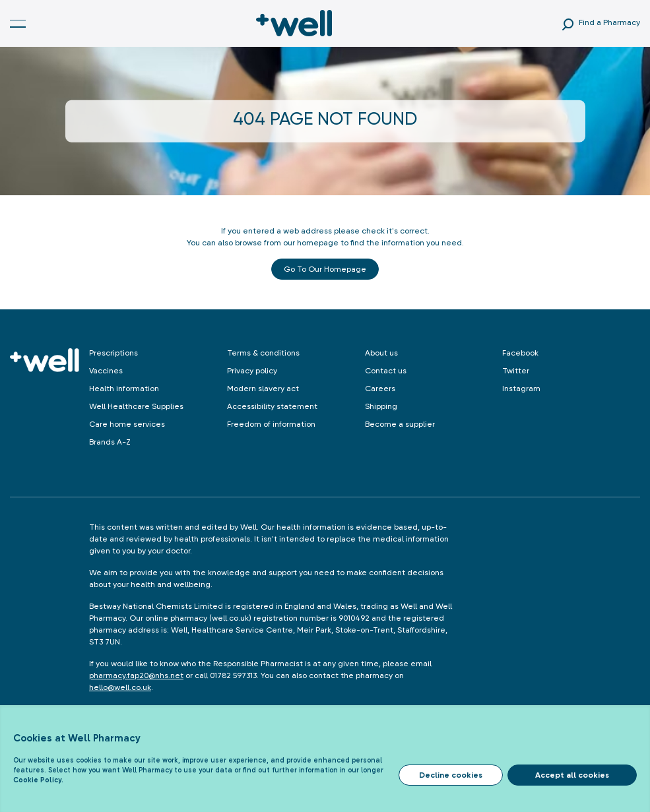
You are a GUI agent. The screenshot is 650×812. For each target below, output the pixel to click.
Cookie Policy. (38, 780)
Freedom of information (271, 424)
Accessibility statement (272, 406)
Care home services (127, 424)
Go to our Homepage (325, 269)
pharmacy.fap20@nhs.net (136, 675)
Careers (380, 389)
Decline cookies (451, 775)
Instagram (521, 389)
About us (381, 353)
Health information (124, 389)
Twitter (516, 371)
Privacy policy (252, 371)
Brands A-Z (110, 442)
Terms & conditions (263, 353)
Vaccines (106, 371)
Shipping (381, 406)
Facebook (520, 353)
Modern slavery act (263, 389)
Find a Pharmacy (609, 22)
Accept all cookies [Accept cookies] (572, 775)
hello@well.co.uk (120, 687)
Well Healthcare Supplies (136, 406)
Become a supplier (400, 424)
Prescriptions (114, 353)
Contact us (386, 371)
